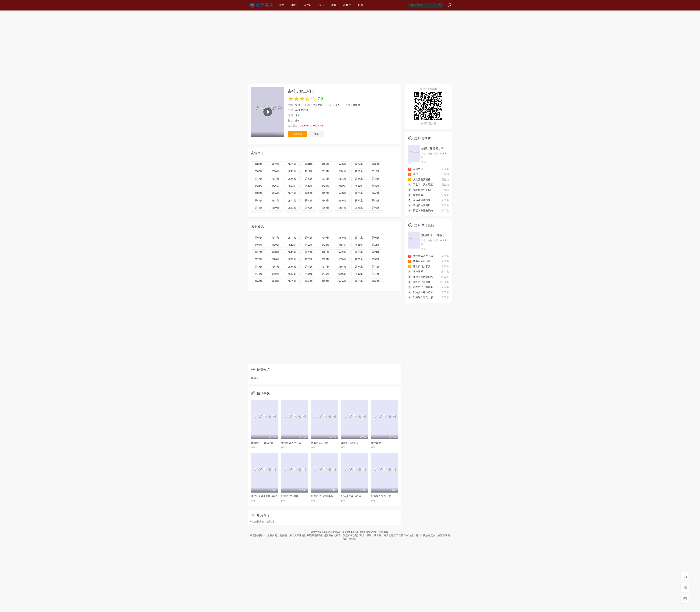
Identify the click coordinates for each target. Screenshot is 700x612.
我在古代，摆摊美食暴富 (325, 496)
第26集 (275, 186)
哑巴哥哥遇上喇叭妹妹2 (264, 496)
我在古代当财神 (290, 496)
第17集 (259, 179)
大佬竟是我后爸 (419, 179)
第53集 (325, 208)
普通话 (356, 105)
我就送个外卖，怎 (421, 297)
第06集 (342, 164)
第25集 (259, 186)
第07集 (359, 164)
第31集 (359, 186)
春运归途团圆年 (419, 205)
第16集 (376, 171)
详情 (255, 378)
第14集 (342, 171)
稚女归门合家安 (350, 443)
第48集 (376, 200)
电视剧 (308, 5)
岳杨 (298, 110)
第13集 (325, 171)
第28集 (309, 186)
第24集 (376, 179)
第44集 (309, 200)
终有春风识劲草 (320, 443)
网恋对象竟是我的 (421, 210)
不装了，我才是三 (421, 185)
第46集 (342, 200)
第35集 (292, 193)
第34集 (275, 193)
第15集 (359, 171)
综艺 (321, 5)
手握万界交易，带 (433, 148)
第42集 (275, 200)
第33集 (259, 193)
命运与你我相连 (419, 200)
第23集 (359, 179)
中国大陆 (317, 105)
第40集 (376, 193)
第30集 (342, 186)
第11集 (292, 171)
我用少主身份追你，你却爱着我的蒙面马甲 (365, 496)
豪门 (413, 174)
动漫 (333, 5)
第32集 (376, 186)
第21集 (325, 179)
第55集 (359, 208)
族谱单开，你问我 (433, 235)
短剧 (360, 5)
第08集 (376, 164)
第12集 (309, 171)
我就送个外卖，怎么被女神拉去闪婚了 (392, 496)
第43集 (292, 200)
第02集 (275, 164)
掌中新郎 (376, 443)
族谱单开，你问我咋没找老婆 (267, 443)
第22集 (342, 179)
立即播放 (297, 134)
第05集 (325, 164)
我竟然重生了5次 (420, 190)
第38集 (342, 193)
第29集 (325, 186)
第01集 (259, 164)
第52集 (309, 208)
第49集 (259, 208)
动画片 (347, 5)
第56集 (376, 208)
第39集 (359, 193)
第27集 (292, 186)
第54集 (342, 208)
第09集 (259, 171)
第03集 (292, 164)
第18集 (275, 179)
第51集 (292, 208)
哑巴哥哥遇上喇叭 (421, 277)
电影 (294, 5)
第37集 (325, 193)
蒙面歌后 (416, 195)
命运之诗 (416, 169)
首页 (282, 5)
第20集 (309, 179)
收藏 (316, 134)
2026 (337, 105)
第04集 (309, 164)
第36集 (309, 193)
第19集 (292, 179)
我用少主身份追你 (421, 292)
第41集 (259, 200)
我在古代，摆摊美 (421, 287)
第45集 (325, 200)
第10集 (275, 171)
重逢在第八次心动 (291, 443)
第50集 (275, 208)
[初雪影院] (384, 532)
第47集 (359, 200)
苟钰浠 (304, 110)
